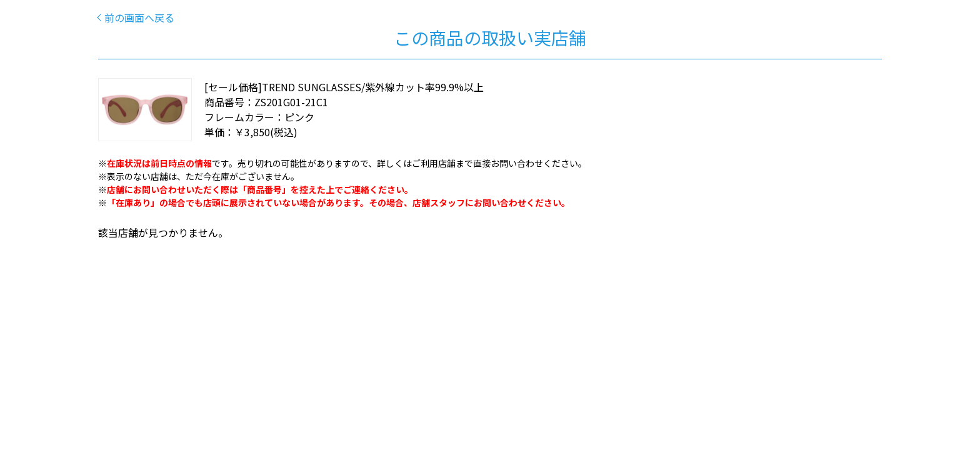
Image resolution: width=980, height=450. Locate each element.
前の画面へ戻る (139, 17)
